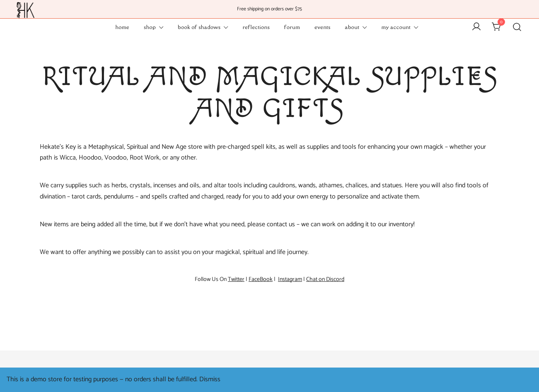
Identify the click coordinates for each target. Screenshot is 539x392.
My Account (396, 27)
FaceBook (261, 279)
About (352, 27)
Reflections (256, 27)
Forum (292, 27)
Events (322, 27)
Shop (150, 27)
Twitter (236, 279)
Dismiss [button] (210, 379)
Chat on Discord (325, 279)
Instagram (290, 279)
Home (122, 27)
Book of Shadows (199, 27)
